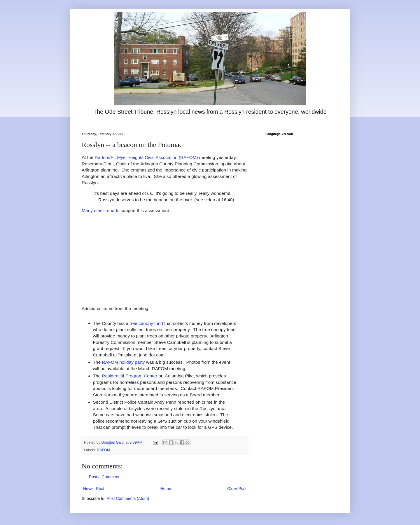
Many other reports (100, 210)
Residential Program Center (129, 376)
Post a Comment (104, 477)
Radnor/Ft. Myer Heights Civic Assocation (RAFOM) (146, 157)
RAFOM (103, 450)
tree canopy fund (146, 323)
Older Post (237, 489)
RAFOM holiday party (123, 362)
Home (166, 489)
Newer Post (94, 489)
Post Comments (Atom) (128, 498)
